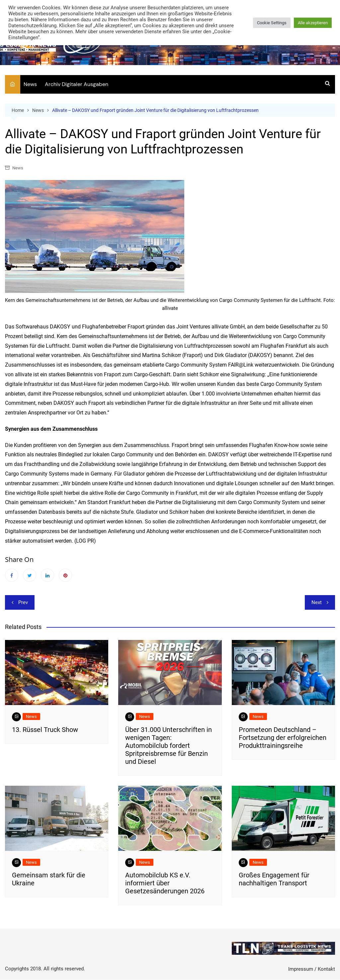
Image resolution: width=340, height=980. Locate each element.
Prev (23, 603)
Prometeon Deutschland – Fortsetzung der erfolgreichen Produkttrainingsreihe (283, 738)
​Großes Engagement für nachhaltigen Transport (274, 879)
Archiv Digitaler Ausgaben (77, 84)
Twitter (30, 576)
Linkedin (47, 576)
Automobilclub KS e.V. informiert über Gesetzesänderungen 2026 (165, 883)
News (30, 84)
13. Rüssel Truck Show (45, 730)
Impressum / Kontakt (312, 969)
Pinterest (65, 576)
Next (317, 603)
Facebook (12, 576)
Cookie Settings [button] (272, 23)
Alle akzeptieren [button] (313, 23)
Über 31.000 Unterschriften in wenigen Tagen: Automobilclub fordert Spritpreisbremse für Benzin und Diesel (169, 746)
